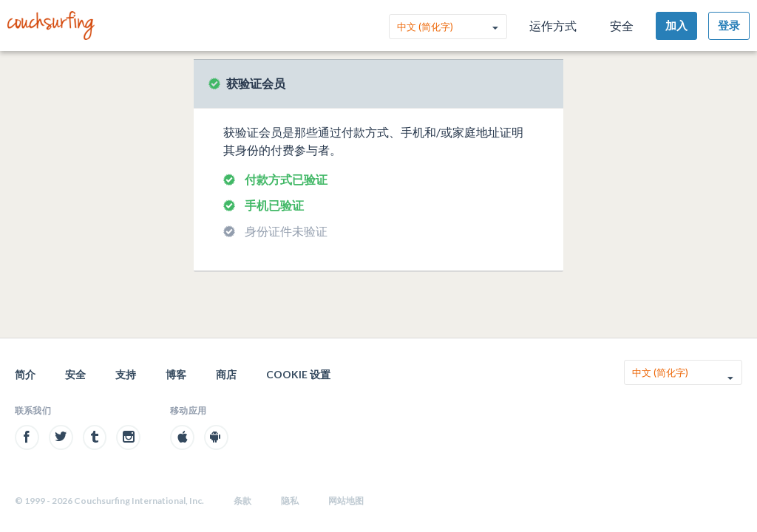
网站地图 (346, 501)
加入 (676, 25)
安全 (622, 25)
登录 (729, 25)
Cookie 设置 (298, 374)
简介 (25, 374)
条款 (242, 501)
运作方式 (553, 25)
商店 (226, 374)
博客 (176, 374)
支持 (126, 374)
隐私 (290, 501)
